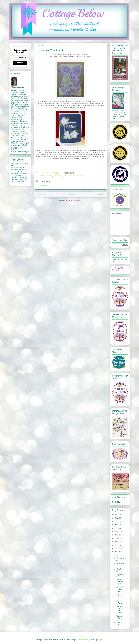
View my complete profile (20, 152)
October (120, 569)
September (121, 575)
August (119, 622)
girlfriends (66, 176)
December (120, 558)
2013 (117, 548)
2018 (117, 532)
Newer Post (40, 195)
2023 (117, 515)
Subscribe (20, 63)
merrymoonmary (84, 640)
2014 (117, 545)
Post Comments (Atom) (75, 200)
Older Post (101, 195)
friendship (60, 176)
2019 (117, 528)
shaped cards (74, 176)
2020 (117, 525)
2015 (117, 542)
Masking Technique (120, 582)
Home (71, 195)
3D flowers (44, 176)
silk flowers (83, 176)
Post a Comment (44, 185)
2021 (117, 521)
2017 (117, 535)
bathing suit (52, 176)
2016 (117, 538)
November (120, 564)
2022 (117, 518)
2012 (117, 552)
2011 (117, 555)
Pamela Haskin (19, 87)
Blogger (100, 640)
